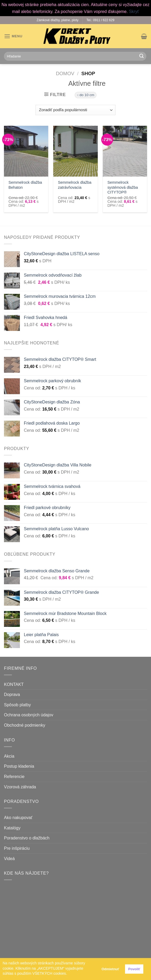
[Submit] (141, 56)
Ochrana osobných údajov (29, 715)
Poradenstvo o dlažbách (27, 838)
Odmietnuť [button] (110, 969)
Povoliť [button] (134, 969)
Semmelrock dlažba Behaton (25, 185)
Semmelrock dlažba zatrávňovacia (75, 185)
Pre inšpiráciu (17, 848)
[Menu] (13, 36)
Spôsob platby (17, 705)
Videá (9, 859)
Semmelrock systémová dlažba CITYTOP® (123, 187)
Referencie (14, 777)
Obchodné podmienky (25, 725)
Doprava (12, 694)
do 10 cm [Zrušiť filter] (87, 95)
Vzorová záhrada (20, 787)
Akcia (9, 756)
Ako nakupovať (18, 818)
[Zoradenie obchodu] (75, 110)
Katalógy (12, 828)
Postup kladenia (19, 766)
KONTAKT (14, 684)
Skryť (134, 12)
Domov (65, 73)
